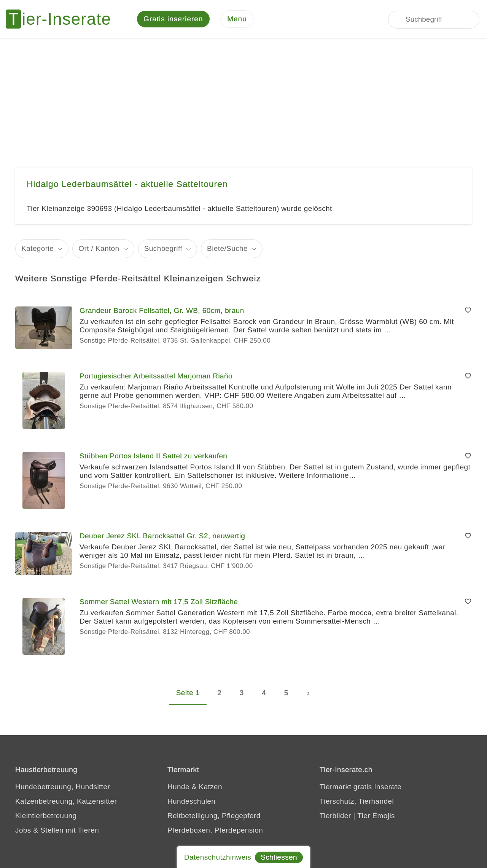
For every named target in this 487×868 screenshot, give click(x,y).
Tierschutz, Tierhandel (357, 801)
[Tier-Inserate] (63, 19)
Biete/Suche (227, 248)
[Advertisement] (243, 95)
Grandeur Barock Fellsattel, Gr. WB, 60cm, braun (162, 310)
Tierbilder (335, 816)
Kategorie (37, 248)
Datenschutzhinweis (218, 857)
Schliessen (279, 857)
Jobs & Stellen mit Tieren (57, 830)
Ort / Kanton (99, 248)
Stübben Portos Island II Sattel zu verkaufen (153, 456)
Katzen (210, 787)
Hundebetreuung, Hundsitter (63, 787)
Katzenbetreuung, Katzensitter (66, 801)
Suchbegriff (163, 248)
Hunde (178, 787)
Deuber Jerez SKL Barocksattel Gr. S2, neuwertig (162, 536)
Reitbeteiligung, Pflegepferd (214, 816)
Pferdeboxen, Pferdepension (215, 830)
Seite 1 (188, 693)
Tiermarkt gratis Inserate (360, 787)
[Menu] (237, 19)
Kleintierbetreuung (46, 816)
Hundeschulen (191, 801)
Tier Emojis (376, 816)
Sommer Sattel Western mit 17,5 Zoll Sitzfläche (159, 602)
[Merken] (468, 311)
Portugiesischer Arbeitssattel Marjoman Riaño (156, 376)
